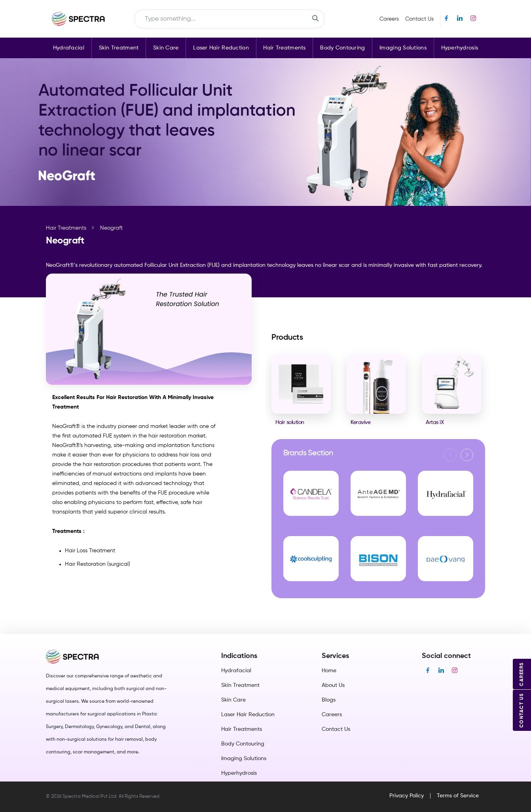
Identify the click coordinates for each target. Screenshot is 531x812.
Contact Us (419, 19)
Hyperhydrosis (460, 48)
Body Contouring (342, 48)
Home (329, 671)
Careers (389, 19)
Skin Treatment (119, 48)
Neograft (111, 228)
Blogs (329, 700)
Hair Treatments (284, 48)
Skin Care (166, 48)
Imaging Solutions (403, 48)
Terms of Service (458, 796)
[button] (467, 455)
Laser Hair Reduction (221, 48)
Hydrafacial (69, 48)
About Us (333, 685)
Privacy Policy (407, 796)
